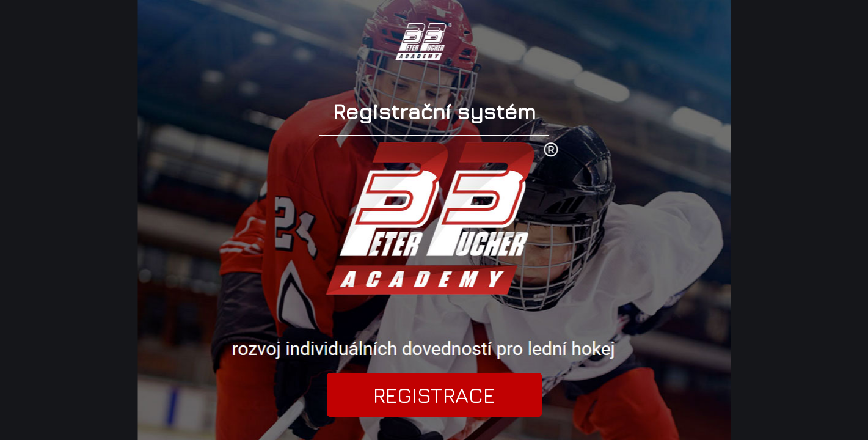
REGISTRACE (434, 395)
